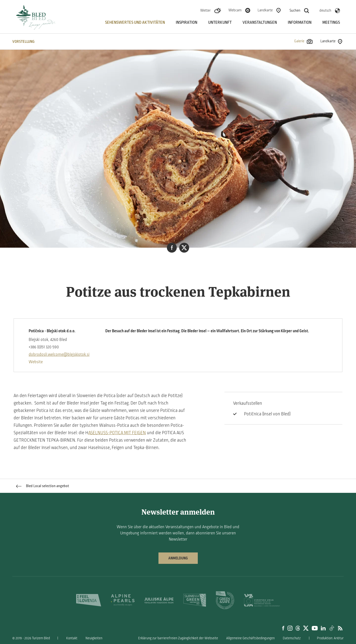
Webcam (235, 10)
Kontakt (72, 638)
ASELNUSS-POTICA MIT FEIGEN (117, 433)
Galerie (303, 41)
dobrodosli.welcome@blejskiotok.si (59, 355)
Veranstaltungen (260, 23)
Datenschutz (292, 638)
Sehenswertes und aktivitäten (135, 23)
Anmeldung (178, 558)
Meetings (331, 23)
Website (36, 362)
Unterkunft (220, 23)
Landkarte (265, 10)
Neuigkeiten (94, 638)
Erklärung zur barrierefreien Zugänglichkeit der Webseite (178, 638)
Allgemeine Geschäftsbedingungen (250, 638)
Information (300, 23)
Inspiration (187, 23)
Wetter (205, 10)
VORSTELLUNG (23, 42)
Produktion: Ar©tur (330, 638)
